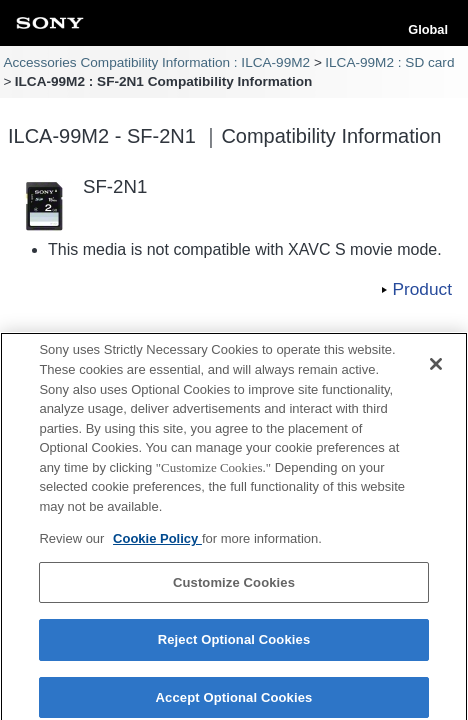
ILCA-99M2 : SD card (389, 62)
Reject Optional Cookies (234, 645)
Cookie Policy (157, 543)
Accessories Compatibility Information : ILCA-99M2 (156, 62)
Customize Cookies (234, 587)
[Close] (436, 370)
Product (422, 289)
